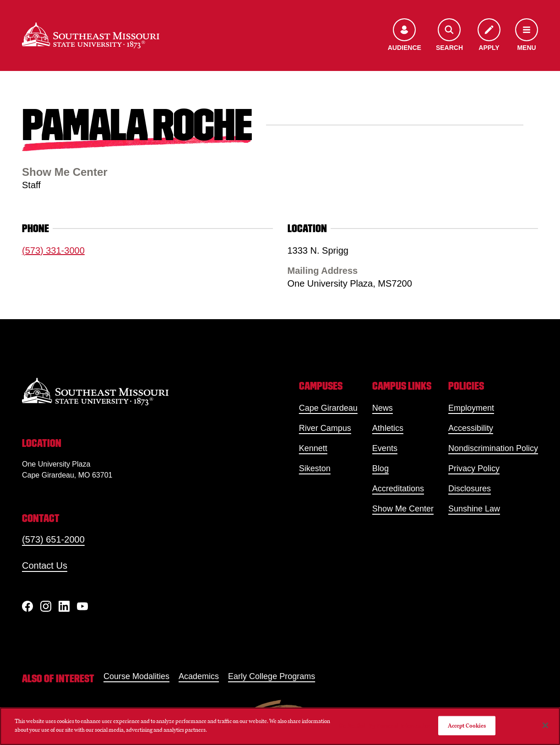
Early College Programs (272, 676)
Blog (381, 468)
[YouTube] (82, 606)
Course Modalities (136, 676)
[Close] (545, 725)
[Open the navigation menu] (527, 35)
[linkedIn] (64, 606)
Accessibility (471, 428)
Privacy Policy (474, 468)
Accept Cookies (467, 726)
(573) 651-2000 (53, 539)
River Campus (325, 428)
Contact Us (45, 566)
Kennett (313, 448)
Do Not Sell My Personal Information (385, 726)
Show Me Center (403, 509)
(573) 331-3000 (53, 250)
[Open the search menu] (449, 35)
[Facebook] (27, 606)
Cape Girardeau (328, 408)
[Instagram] (46, 606)
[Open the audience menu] (405, 35)
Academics (199, 676)
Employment (471, 408)
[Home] (91, 35)
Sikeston (315, 468)
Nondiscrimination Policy (493, 448)
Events (385, 448)
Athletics (388, 428)
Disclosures (470, 489)
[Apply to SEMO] (489, 35)
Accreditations (398, 489)
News (383, 408)
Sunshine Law (474, 509)
